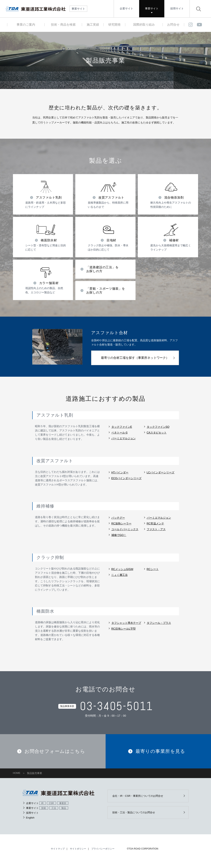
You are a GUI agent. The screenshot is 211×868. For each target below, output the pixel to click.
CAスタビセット (157, 433)
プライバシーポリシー (103, 854)
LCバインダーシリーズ (161, 472)
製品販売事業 (35, 777)
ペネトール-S (119, 433)
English (31, 821)
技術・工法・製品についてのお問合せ (136, 817)
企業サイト (126, 8)
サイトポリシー (78, 854)
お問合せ (173, 25)
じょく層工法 (119, 575)
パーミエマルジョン (124, 438)
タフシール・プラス (159, 623)
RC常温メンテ (155, 523)
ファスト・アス (156, 529)
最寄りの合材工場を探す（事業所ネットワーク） (135, 358)
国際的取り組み (144, 25)
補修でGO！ (119, 535)
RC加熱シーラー (121, 523)
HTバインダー (120, 472)
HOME (17, 777)
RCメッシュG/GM (122, 569)
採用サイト (177, 8)
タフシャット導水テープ (126, 623)
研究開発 (114, 25)
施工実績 (93, 25)
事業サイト (152, 8)
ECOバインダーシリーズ (126, 478)
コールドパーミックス (125, 529)
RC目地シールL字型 (124, 629)
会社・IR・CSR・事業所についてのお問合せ (141, 800)
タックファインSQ (158, 427)
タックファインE (122, 427)
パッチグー (118, 518)
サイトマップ (58, 854)
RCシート (153, 569)
